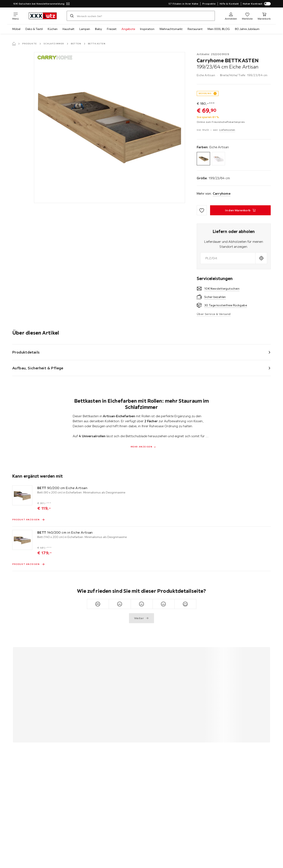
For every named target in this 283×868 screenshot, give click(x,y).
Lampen (85, 29)
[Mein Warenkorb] (264, 16)
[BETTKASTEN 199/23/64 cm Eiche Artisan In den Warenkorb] (240, 210)
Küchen (53, 29)
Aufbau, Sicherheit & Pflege (38, 368)
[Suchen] (72, 16)
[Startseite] (14, 44)
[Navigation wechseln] (16, 16)
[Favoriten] (247, 16)
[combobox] (228, 258)
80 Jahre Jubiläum (247, 29)
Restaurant (195, 29)
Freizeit (112, 29)
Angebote (128, 29)
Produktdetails (26, 352)
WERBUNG (205, 93)
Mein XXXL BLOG (219, 29)
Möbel (16, 29)
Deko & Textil (34, 29)
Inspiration (147, 29)
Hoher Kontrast (257, 4)
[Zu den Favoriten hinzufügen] (202, 210)
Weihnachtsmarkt (171, 29)
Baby (98, 29)
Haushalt (68, 29)
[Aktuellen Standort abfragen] (261, 258)
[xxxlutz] (43, 16)
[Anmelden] (231, 16)
